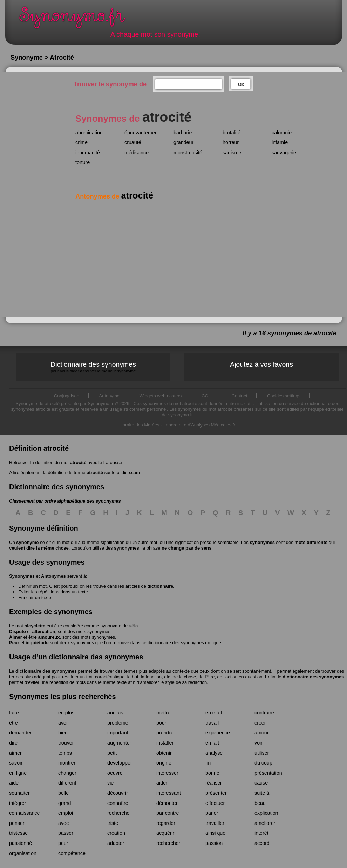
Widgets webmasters (161, 396)
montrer (67, 763)
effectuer (215, 803)
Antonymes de (114, 196)
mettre (164, 713)
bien (63, 733)
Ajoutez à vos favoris (261, 364)
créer (260, 723)
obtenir (164, 753)
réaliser (214, 783)
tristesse (18, 833)
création (116, 833)
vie (110, 783)
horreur (231, 142)
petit (112, 753)
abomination (89, 133)
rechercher (168, 843)
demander (20, 733)
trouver (66, 743)
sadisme (232, 153)
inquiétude (37, 643)
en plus (66, 713)
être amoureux (44, 637)
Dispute (18, 631)
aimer (15, 753)
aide (14, 783)
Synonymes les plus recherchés (63, 697)
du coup (263, 763)
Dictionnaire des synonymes (93, 367)
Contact (240, 396)
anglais (115, 713)
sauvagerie (284, 153)
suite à (262, 793)
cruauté (133, 142)
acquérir (165, 833)
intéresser (167, 773)
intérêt (261, 833)
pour (161, 723)
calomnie (282, 133)
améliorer (265, 823)
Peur (14, 643)
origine (164, 763)
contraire (264, 713)
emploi (66, 813)
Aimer (16, 637)
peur (63, 843)
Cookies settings (284, 396)
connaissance (24, 813)
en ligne (18, 773)
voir (258, 743)
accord (262, 843)
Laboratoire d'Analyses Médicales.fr (199, 425)
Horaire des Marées (139, 425)
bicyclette (35, 626)
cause (261, 783)
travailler (215, 823)
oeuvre (115, 773)
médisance (137, 153)
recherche (118, 813)
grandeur (183, 142)
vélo (134, 626)
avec (63, 823)
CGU (207, 396)
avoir (64, 723)
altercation (44, 631)
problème (118, 723)
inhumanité (88, 153)
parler (212, 813)
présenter (216, 793)
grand (65, 803)
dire (13, 743)
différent (67, 783)
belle (63, 793)
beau (260, 803)
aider (162, 783)
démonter (167, 803)
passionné (21, 843)
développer (120, 763)
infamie (280, 142)
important (118, 733)
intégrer (18, 803)
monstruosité (188, 153)
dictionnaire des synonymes (46, 671)
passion (214, 843)
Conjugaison (67, 396)
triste (113, 823)
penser (17, 823)
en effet (214, 713)
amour (262, 733)
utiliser (262, 753)
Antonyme (110, 396)
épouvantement (142, 133)
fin (208, 763)
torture (83, 162)
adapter (116, 843)
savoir (16, 763)
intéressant (169, 793)
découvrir (118, 793)
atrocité (78, 462)
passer (66, 833)
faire (14, 713)
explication (266, 813)
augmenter (119, 743)
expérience (218, 733)
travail (212, 723)
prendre (165, 733)
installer (165, 743)
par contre (168, 813)
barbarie (183, 133)
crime (81, 142)
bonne (212, 773)
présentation (268, 773)
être (13, 723)
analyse (214, 753)
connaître (118, 803)
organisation (23, 853)
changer (67, 773)
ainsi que (215, 833)
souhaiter (19, 793)
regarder (166, 823)
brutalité (232, 133)
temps (65, 753)
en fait (212, 743)
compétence (72, 853)
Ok (241, 84)
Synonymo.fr (77, 19)
